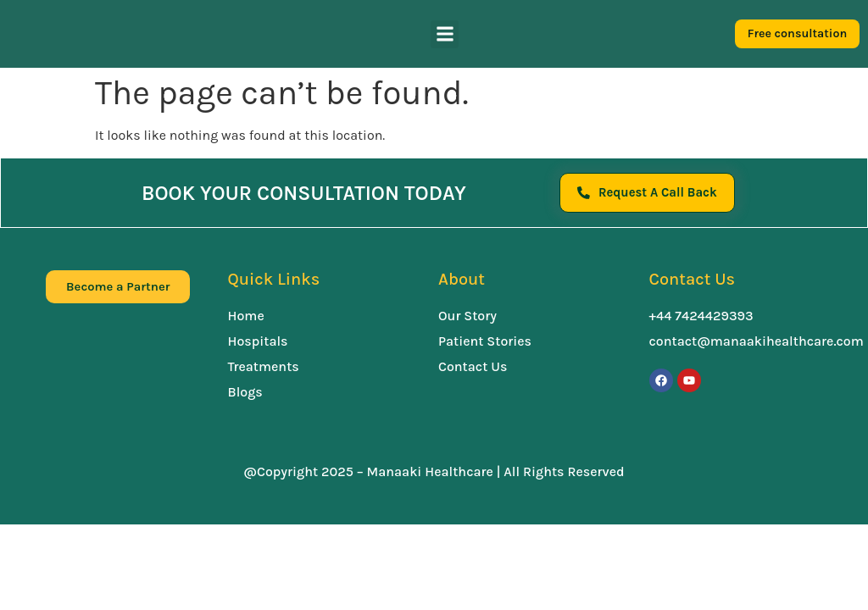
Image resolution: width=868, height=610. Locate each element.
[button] (445, 34)
